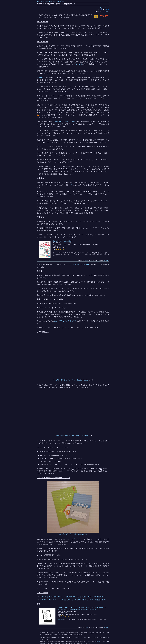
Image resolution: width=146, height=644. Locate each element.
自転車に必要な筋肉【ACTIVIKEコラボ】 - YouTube (72, 436)
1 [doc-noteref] (107, 61)
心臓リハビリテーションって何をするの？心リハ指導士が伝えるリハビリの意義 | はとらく (74, 600)
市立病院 (79, 64)
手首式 (98, 642)
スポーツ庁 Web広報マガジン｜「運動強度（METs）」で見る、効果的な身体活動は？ (72, 597)
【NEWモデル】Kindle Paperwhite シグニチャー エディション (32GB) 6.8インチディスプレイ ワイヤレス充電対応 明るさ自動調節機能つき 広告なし (83, 609)
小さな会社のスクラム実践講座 (62, 241)
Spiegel (86, 261)
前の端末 (61, 619)
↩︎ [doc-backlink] (84, 635)
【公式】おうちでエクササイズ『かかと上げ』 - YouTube (72, 380)
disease (107, 8)
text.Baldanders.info (45, 1)
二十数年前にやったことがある (65, 122)
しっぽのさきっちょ (61, 1)
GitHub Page (105, 11)
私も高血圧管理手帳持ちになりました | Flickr (73, 534)
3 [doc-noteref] (75, 539)
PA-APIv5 (106, 261)
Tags (101, 8)
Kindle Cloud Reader (81, 264)
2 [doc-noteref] (73, 169)
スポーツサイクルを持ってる (65, 321)
